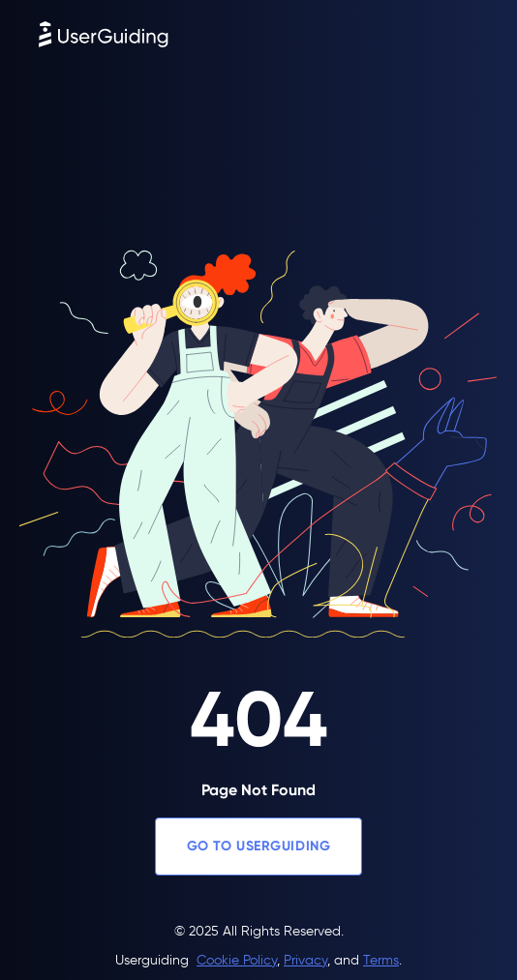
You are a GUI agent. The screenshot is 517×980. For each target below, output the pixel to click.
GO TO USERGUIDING (259, 846)
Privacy (305, 960)
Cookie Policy (237, 960)
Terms (381, 960)
